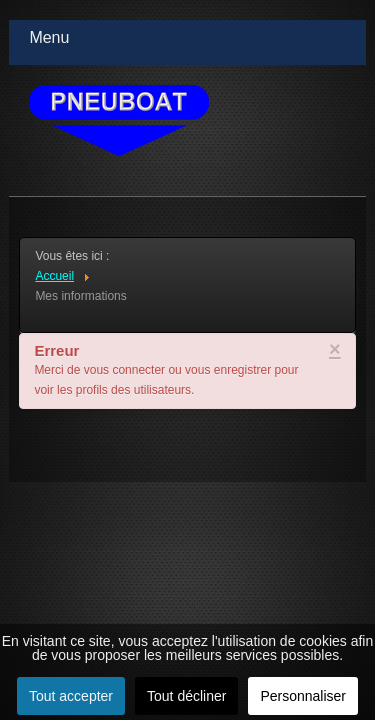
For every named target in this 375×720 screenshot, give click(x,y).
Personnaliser (303, 696)
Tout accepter (71, 696)
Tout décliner (186, 696)
